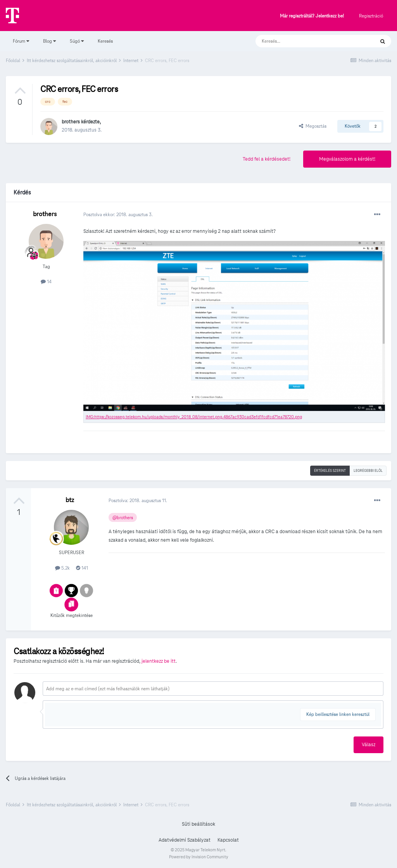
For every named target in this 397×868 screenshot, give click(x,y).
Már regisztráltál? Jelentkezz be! (312, 16)
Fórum (21, 41)
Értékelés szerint (330, 471)
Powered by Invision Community (199, 857)
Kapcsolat (228, 840)
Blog (49, 41)
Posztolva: (138, 500)
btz (70, 500)
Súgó (77, 41)
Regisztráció (371, 16)
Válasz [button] (369, 745)
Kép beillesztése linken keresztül (338, 714)
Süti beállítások (198, 824)
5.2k (62, 568)
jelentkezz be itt (159, 661)
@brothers (123, 518)
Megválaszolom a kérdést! (347, 159)
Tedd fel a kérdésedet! (267, 159)
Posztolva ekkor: (118, 214)
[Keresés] (307, 41)
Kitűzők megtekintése (72, 615)
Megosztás (313, 126)
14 (46, 282)
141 (82, 568)
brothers (71, 122)
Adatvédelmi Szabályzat (185, 840)
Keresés (105, 41)
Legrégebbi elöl (368, 471)
